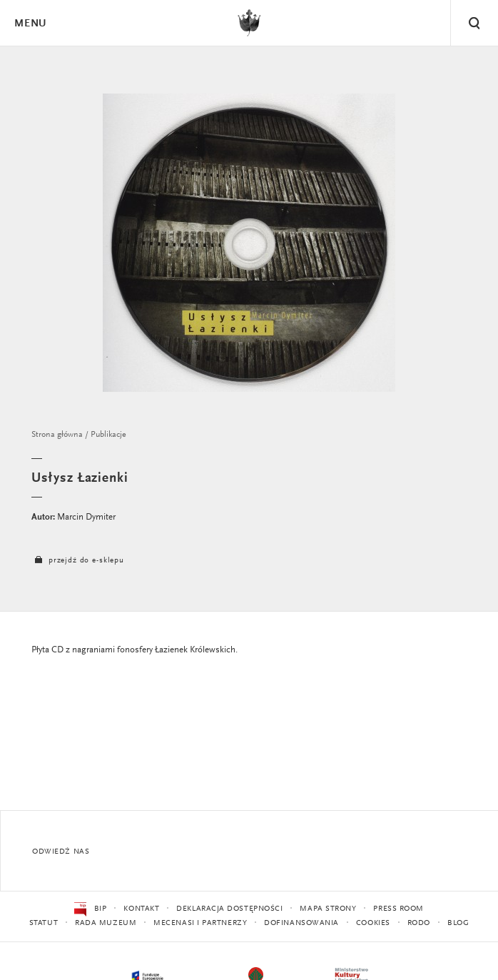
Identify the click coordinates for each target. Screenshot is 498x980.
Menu (30, 24)
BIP (90, 909)
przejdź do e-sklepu (78, 561)
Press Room (398, 909)
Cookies (373, 923)
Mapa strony (328, 909)
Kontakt (141, 909)
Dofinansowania (301, 923)
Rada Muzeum (106, 923)
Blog (458, 923)
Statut (44, 923)
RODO (419, 923)
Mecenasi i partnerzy (200, 923)
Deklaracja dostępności (229, 909)
